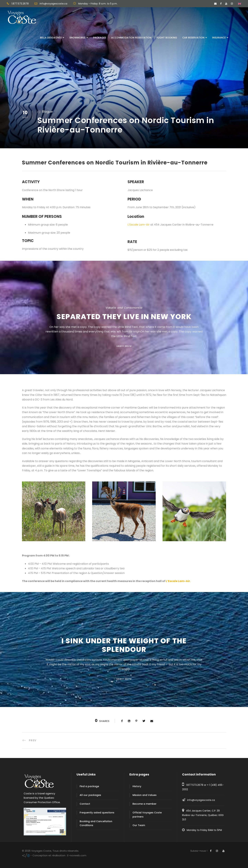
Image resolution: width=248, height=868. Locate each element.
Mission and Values (145, 795)
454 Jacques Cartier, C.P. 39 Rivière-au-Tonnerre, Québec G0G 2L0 (203, 815)
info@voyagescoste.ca (201, 800)
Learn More (124, 346)
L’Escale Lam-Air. (178, 581)
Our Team (139, 825)
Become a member (145, 804)
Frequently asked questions (97, 813)
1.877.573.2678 (195, 785)
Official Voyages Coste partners (147, 815)
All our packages (90, 795)
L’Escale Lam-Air (139, 225)
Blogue (47, 111)
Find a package (89, 786)
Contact (85, 804)
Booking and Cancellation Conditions (96, 823)
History (137, 786)
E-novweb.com (54, 855)
